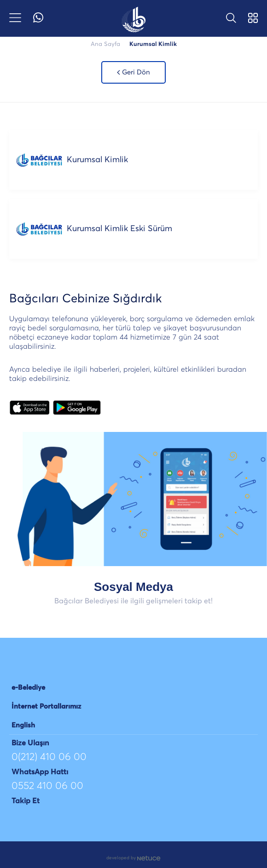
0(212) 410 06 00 (49, 757)
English (23, 725)
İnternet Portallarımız (46, 706)
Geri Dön (134, 72)
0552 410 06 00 (47, 786)
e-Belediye (28, 688)
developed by (133, 858)
